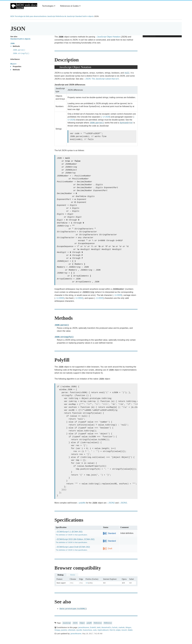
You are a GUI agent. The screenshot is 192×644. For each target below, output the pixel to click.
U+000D (60, 298)
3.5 (87, 583)
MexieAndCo (106, 627)
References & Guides (70, 6)
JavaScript (51, 16)
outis (95, 630)
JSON (124, 37)
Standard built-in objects (84, 16)
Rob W (112, 630)
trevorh (124, 630)
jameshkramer (84, 627)
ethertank (72, 630)
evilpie (118, 630)
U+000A (79, 298)
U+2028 (106, 117)
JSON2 (112, 503)
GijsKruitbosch (103, 630)
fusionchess (88, 630)
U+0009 (118, 295)
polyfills (82, 503)
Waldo (130, 630)
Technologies (49, 6)
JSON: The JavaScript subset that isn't (102, 79)
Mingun (128, 627)
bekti (99, 627)
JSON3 (124, 503)
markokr (122, 627)
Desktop (61, 575)
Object (82, 623)
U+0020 (100, 298)
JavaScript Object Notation (109, 37)
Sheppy (57, 630)
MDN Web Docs (24, 6)
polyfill (89, 623)
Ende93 (93, 627)
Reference (98, 623)
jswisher (64, 630)
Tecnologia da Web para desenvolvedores (31, 16)
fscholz (115, 627)
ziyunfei (79, 630)
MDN (12, 16)
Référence (108, 623)
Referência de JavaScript (65, 16)
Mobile (73, 575)
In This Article (162, 36)
